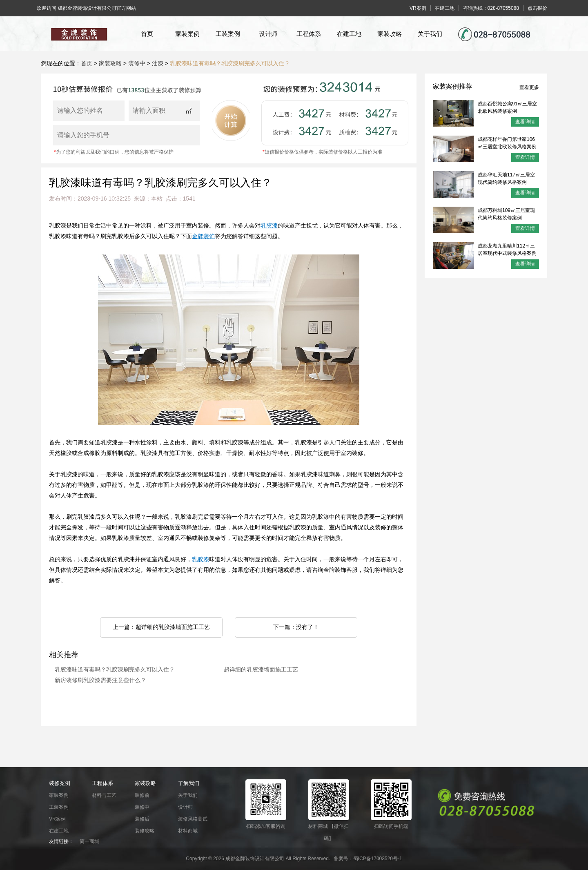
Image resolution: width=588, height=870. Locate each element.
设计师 (268, 34)
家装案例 (187, 34)
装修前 (142, 795)
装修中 (137, 63)
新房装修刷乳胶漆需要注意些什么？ (100, 680)
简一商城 (89, 841)
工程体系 (309, 34)
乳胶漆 (269, 226)
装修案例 (60, 783)
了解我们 (189, 783)
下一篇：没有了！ (296, 627)
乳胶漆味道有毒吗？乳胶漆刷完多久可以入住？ (230, 63)
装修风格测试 (193, 819)
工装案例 (228, 34)
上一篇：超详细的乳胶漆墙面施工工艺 (161, 627)
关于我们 (430, 34)
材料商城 (188, 831)
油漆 (158, 63)
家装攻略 (390, 34)
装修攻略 (145, 831)
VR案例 (57, 819)
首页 (147, 34)
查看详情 (525, 122)
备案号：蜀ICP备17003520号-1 (368, 859)
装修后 (142, 819)
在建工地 (349, 34)
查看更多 (529, 87)
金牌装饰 (203, 236)
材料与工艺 (104, 795)
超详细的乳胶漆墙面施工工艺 (261, 670)
